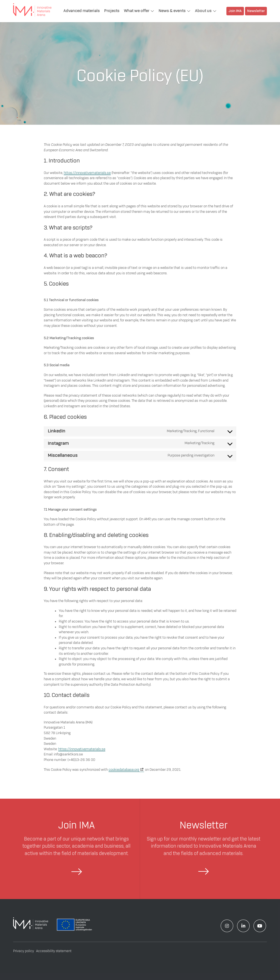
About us (203, 11)
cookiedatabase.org (124, 770)
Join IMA (235, 11)
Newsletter (256, 11)
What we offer (137, 11)
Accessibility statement (54, 951)
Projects (112, 11)
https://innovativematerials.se (87, 173)
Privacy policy (24, 951)
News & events (172, 11)
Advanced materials (82, 11)
